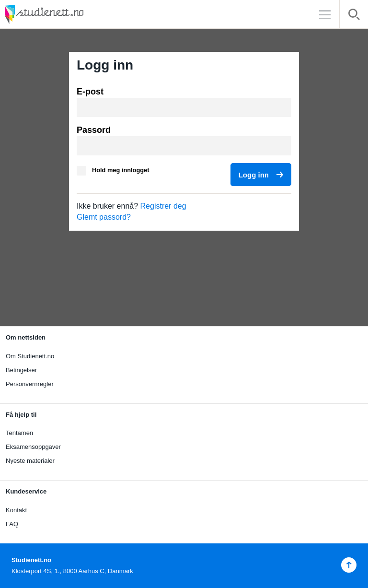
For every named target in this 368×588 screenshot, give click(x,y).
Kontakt (16, 510)
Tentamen (19, 433)
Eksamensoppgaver (33, 447)
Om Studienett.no (30, 356)
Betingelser (21, 370)
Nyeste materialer (30, 461)
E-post (90, 92)
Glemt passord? (104, 217)
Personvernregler (30, 384)
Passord (94, 130)
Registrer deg (163, 206)
